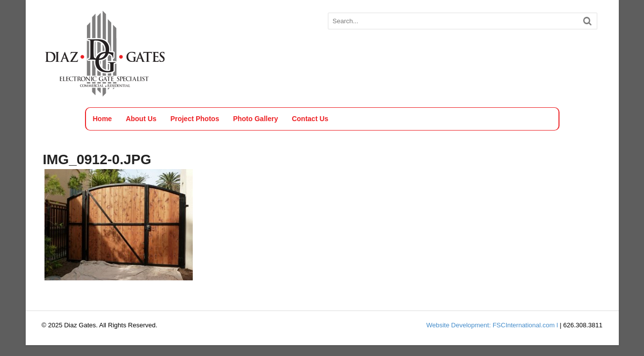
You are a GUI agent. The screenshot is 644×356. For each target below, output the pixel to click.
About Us (141, 119)
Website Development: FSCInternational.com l (492, 325)
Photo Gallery (255, 119)
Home (103, 119)
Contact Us (310, 119)
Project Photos (195, 119)
